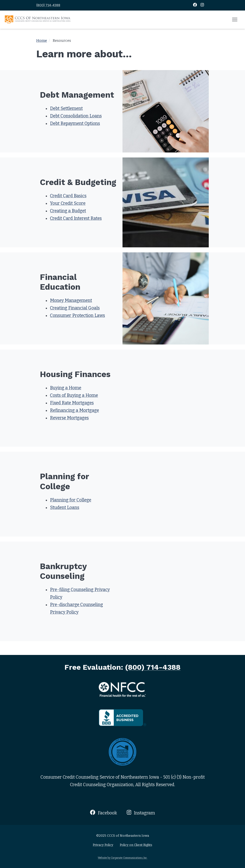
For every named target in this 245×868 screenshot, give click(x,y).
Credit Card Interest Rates (76, 218)
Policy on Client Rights (136, 845)
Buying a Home (66, 388)
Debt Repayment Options (75, 124)
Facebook (103, 813)
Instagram (141, 813)
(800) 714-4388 (48, 5)
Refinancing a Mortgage (74, 410)
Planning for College (71, 500)
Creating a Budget (68, 211)
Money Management (71, 301)
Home (42, 41)
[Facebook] (195, 5)
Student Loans (65, 508)
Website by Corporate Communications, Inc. (123, 858)
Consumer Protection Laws (77, 316)
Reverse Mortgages (69, 418)
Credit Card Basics (68, 196)
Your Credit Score (68, 203)
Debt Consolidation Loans (76, 116)
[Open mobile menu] (235, 20)
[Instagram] (202, 5)
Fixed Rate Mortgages (72, 403)
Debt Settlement (66, 109)
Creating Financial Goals (75, 308)
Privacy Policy (103, 845)
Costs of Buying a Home (74, 395)
